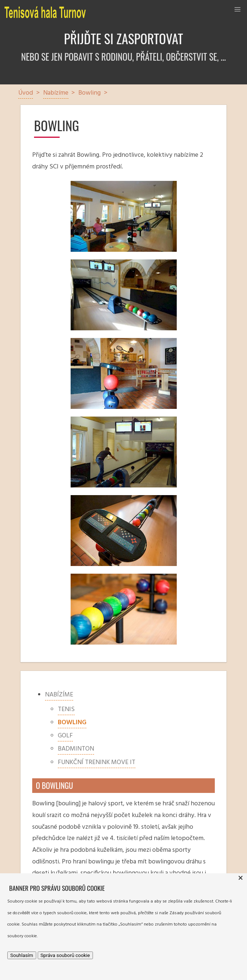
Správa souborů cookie (65, 955)
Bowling (72, 723)
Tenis (66, 709)
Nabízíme (59, 695)
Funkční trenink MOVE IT (97, 762)
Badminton (76, 749)
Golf (65, 736)
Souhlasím (22, 955)
